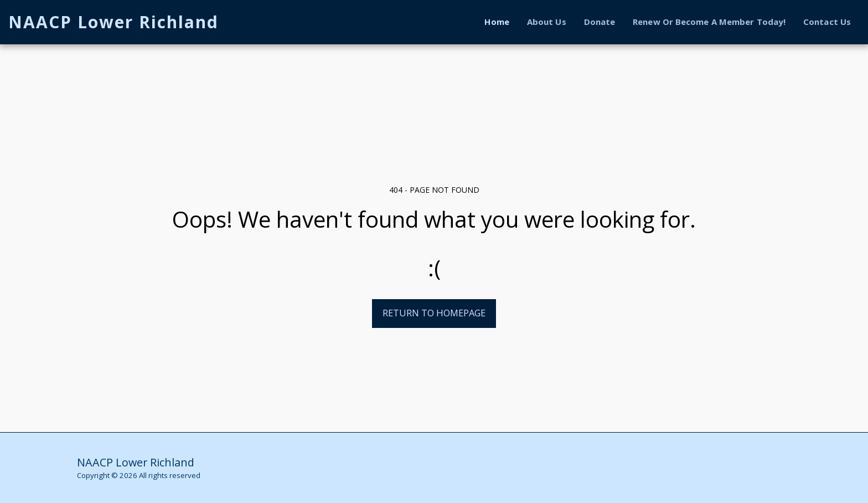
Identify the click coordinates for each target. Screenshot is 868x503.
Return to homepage (434, 313)
